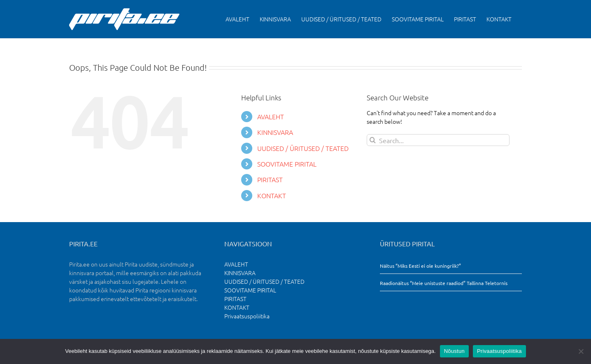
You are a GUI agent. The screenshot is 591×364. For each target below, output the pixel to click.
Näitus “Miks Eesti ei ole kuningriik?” (420, 266)
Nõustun (454, 351)
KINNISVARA (275, 132)
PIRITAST (270, 179)
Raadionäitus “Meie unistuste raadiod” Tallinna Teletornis (444, 283)
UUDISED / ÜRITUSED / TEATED (303, 148)
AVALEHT (271, 116)
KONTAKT (272, 195)
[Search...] (438, 140)
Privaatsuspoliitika (247, 316)
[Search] (373, 140)
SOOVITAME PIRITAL (287, 164)
